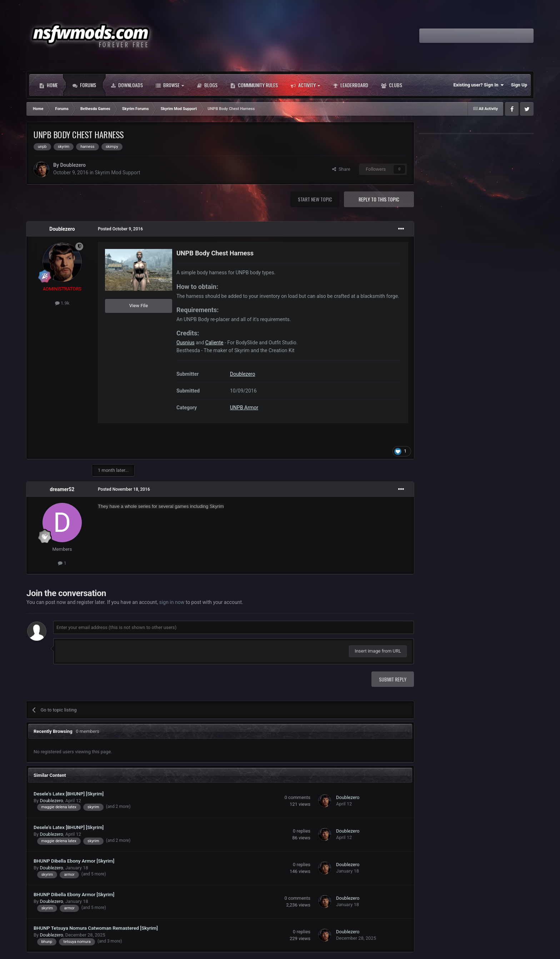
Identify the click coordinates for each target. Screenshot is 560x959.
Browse (170, 85)
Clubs (392, 85)
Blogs (207, 85)
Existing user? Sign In (479, 85)
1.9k (62, 303)
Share (341, 169)
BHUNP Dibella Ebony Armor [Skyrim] (74, 861)
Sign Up (519, 85)
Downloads (127, 85)
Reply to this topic (379, 199)
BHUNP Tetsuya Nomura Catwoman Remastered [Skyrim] (96, 928)
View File (139, 306)
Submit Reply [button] (393, 679)
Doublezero (73, 165)
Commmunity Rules (254, 85)
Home (49, 85)
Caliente (214, 343)
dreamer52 (62, 489)
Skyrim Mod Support (118, 173)
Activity (305, 85)
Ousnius (186, 343)
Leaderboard (351, 85)
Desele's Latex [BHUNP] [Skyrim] (69, 794)
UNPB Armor (244, 408)
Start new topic (315, 199)
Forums (84, 85)
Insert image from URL (378, 651)
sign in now (172, 602)
